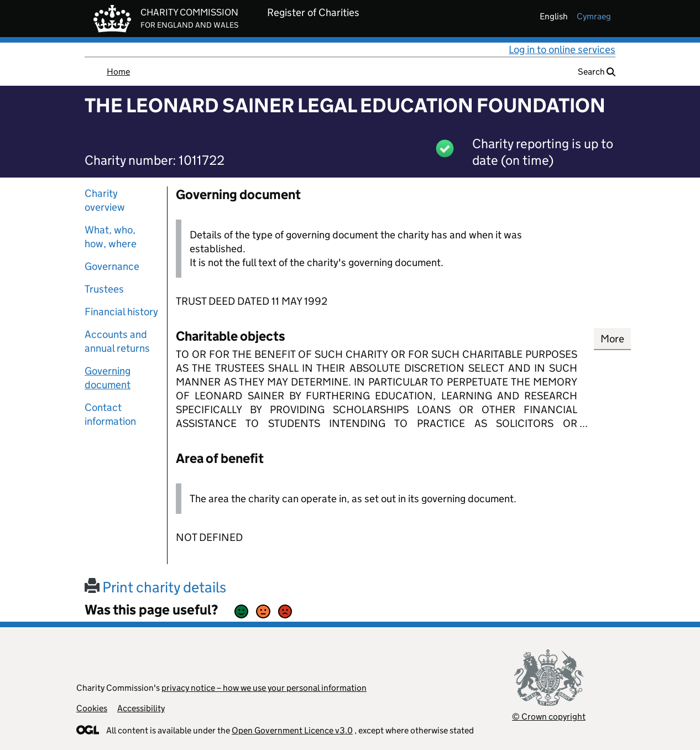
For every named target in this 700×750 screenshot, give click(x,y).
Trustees (104, 289)
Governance (112, 266)
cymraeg (594, 16)
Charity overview (105, 200)
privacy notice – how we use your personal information (264, 688)
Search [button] (597, 72)
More (612, 339)
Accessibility (141, 708)
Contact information (110, 414)
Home (118, 72)
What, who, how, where (111, 237)
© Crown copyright (549, 717)
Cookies (92, 708)
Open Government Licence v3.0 (292, 730)
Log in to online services (562, 50)
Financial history (121, 312)
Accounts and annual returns (117, 341)
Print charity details (155, 587)
